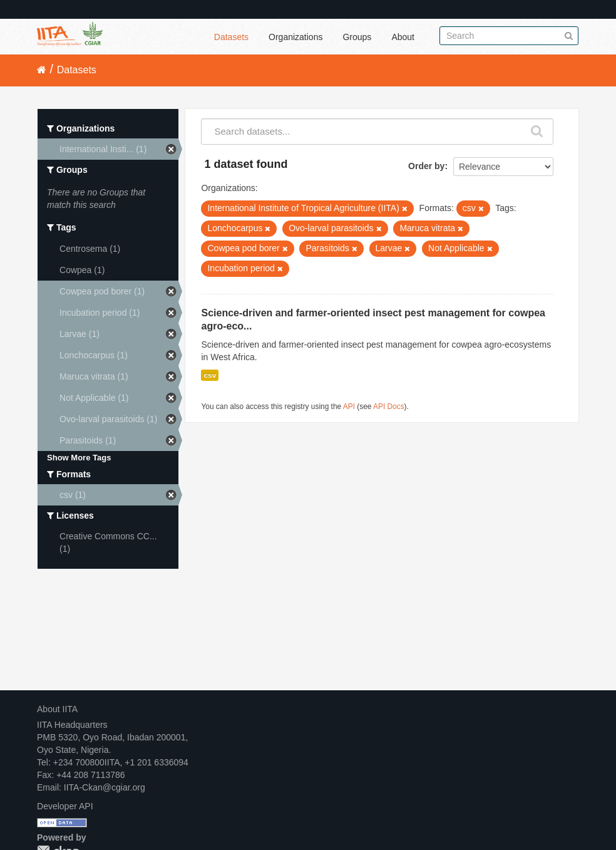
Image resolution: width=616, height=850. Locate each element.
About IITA (57, 709)
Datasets (231, 37)
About (403, 37)
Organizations (295, 37)
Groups (357, 37)
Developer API (65, 806)
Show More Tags (79, 458)
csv (210, 375)
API (349, 407)
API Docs (389, 407)
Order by (426, 166)
